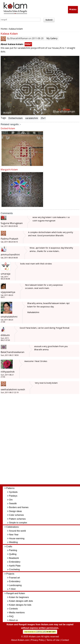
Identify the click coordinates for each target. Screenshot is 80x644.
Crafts (9, 547)
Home (4, 29)
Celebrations (12, 527)
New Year (14, 535)
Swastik (13, 503)
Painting (13, 550)
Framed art (14, 578)
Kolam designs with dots (21, 601)
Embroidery (15, 562)
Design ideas (15, 511)
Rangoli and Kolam (16, 593)
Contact (65, 640)
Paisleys (13, 496)
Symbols (13, 492)
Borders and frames (19, 507)
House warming (17, 538)
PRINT (28, 44)
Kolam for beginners (19, 597)
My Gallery (52, 38)
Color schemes (16, 515)
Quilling (13, 554)
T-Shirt (12, 589)
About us (13, 620)
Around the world (17, 531)
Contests (13, 609)
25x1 (43, 118)
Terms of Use (53, 640)
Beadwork (14, 558)
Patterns (10, 488)
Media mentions (17, 613)
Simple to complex (18, 523)
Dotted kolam (16, 118)
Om (11, 500)
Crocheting (14, 569)
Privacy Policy (38, 640)
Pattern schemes (17, 519)
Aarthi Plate (15, 566)
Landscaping (15, 585)
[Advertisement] (43, 441)
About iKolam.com (20, 640)
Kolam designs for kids (20, 605)
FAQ (11, 616)
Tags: (4, 118)
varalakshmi (32, 118)
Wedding (13, 542)
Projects (10, 574)
